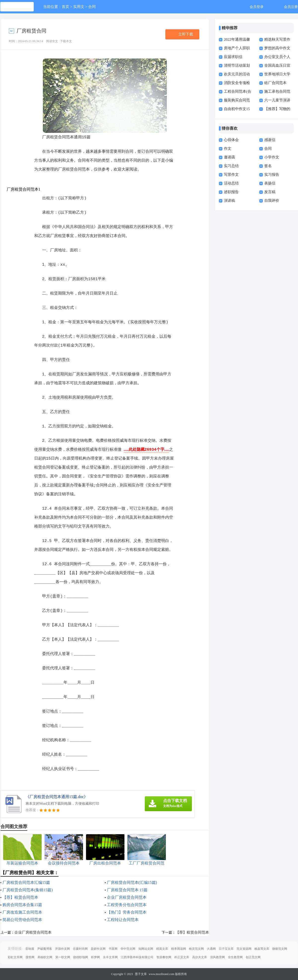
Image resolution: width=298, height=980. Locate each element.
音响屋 (30, 949)
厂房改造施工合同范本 (22, 912)
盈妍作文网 (98, 949)
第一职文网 (63, 957)
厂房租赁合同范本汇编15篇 (26, 882)
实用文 (79, 7)
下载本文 (66, 41)
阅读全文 (52, 41)
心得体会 (231, 140)
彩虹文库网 (15, 957)
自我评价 (272, 201)
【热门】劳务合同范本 (127, 912)
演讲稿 (229, 201)
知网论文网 (146, 949)
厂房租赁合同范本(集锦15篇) (28, 890)
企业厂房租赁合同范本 (127, 897)
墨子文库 (141, 974)
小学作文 (272, 157)
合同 (92, 7)
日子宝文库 (226, 949)
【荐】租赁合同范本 (20, 897)
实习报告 (272, 175)
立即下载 (186, 34)
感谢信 (270, 140)
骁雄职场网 (81, 957)
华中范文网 (128, 949)
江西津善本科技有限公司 (137, 957)
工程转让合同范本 (123, 920)
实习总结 (231, 166)
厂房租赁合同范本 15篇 (127, 890)
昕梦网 (95, 957)
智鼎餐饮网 (164, 957)
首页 (65, 7)
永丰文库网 (110, 957)
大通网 (211, 949)
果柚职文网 (45, 957)
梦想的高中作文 (277, 48)
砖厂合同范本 (275, 83)
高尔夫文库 (200, 957)
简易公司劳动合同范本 (22, 920)
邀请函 (229, 157)
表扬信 (270, 183)
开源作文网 (62, 949)
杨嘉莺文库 (262, 949)
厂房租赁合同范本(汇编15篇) (132, 882)
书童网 (113, 949)
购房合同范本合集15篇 (22, 905)
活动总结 (231, 183)
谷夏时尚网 (80, 949)
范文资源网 (244, 949)
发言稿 (270, 192)
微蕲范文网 (280, 949)
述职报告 (231, 192)
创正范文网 (253, 957)
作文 (228, 148)
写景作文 (231, 175)
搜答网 (30, 957)
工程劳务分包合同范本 (127, 905)
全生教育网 (235, 957)
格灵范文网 (196, 949)
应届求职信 (233, 57)
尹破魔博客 (45, 949)
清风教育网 (217, 957)
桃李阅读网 (179, 949)
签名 (268, 166)
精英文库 (162, 949)
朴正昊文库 (182, 957)
